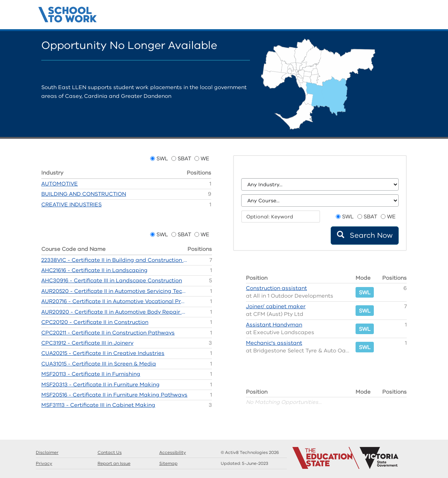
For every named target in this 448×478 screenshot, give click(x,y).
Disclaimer (47, 452)
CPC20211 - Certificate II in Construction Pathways (108, 333)
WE (205, 158)
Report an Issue (114, 463)
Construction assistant (276, 288)
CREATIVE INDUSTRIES (71, 204)
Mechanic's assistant (274, 343)
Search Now (365, 235)
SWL (162, 158)
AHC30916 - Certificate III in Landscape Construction (112, 280)
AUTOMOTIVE (60, 184)
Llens (396, 16)
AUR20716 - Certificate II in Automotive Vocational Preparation (114, 301)
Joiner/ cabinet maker (276, 306)
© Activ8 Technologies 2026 (250, 452)
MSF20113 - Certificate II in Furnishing (91, 374)
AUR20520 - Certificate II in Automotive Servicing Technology (114, 291)
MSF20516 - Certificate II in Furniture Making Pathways (114, 395)
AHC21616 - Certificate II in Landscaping (94, 270)
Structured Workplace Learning (68, 14)
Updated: (244, 463)
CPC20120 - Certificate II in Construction (95, 322)
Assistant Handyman (274, 325)
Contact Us (407, 16)
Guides (385, 16)
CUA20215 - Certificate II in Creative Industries (103, 353)
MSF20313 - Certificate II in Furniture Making (100, 385)
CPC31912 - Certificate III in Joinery (87, 343)
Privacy (44, 463)
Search (374, 16)
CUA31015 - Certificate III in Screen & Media (99, 364)
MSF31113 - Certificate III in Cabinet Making (98, 405)
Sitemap (168, 463)
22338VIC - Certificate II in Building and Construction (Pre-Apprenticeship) (114, 260)
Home (363, 16)
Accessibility (173, 452)
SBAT (184, 158)
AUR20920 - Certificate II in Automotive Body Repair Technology (114, 312)
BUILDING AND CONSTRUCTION (84, 194)
